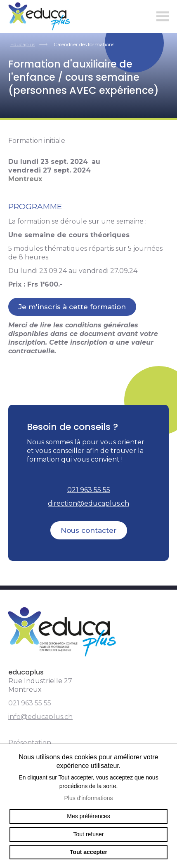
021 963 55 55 (89, 490)
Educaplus (23, 44)
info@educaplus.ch (40, 717)
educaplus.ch (41, 16)
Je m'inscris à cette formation (72, 307)
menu (163, 16)
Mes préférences (88, 816)
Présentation (30, 743)
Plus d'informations (89, 798)
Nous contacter (89, 530)
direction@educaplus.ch (88, 503)
